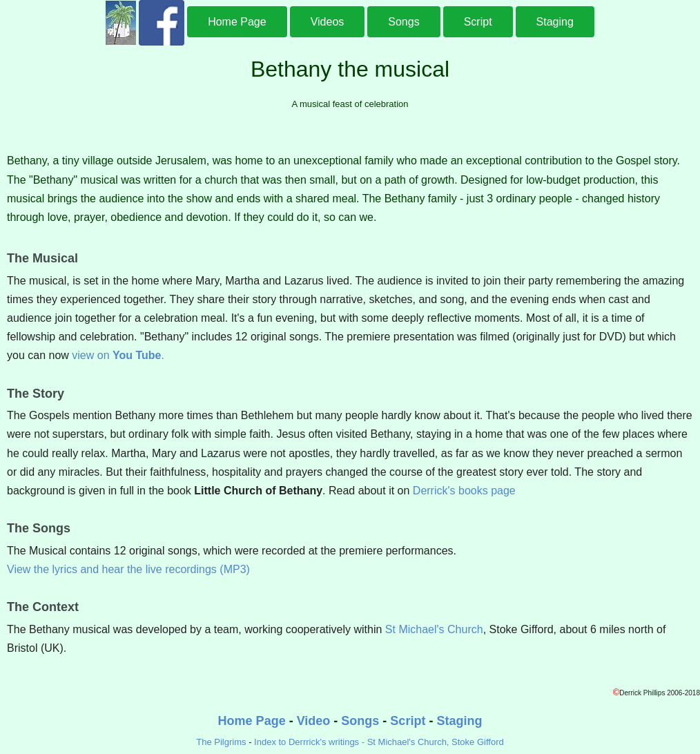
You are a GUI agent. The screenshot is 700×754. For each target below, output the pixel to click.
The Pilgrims (221, 742)
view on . (118, 355)
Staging (555, 22)
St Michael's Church (434, 629)
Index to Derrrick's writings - (311, 742)
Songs (404, 22)
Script (478, 22)
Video (314, 721)
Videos (328, 22)
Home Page (237, 22)
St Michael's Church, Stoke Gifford (436, 742)
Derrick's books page (464, 491)
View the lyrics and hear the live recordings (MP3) (128, 569)
